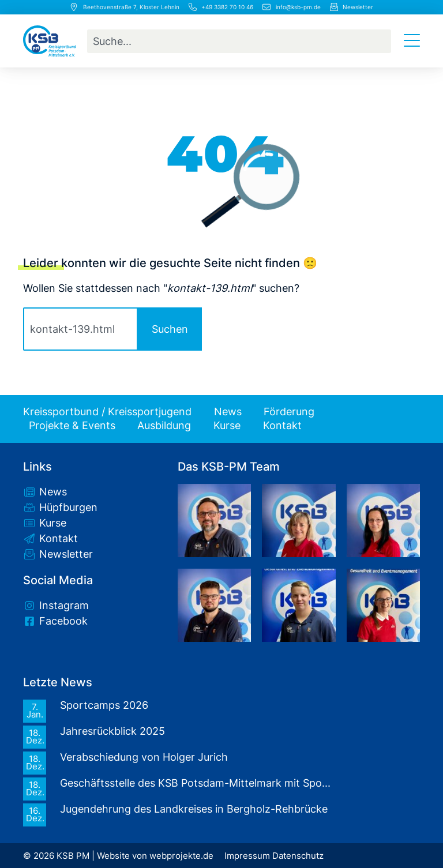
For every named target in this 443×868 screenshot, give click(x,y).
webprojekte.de (181, 856)
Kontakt (282, 426)
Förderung (289, 412)
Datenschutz (298, 856)
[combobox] (239, 41)
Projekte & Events (72, 426)
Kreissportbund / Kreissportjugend (107, 412)
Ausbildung (164, 426)
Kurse (227, 426)
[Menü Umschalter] (412, 41)
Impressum (247, 856)
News (228, 412)
